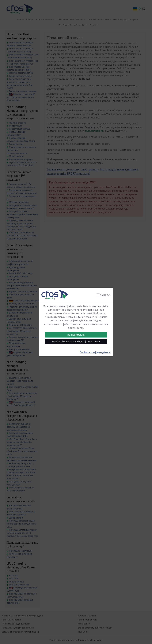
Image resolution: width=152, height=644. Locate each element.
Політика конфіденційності (95, 352)
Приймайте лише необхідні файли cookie (76, 342)
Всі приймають (76, 335)
